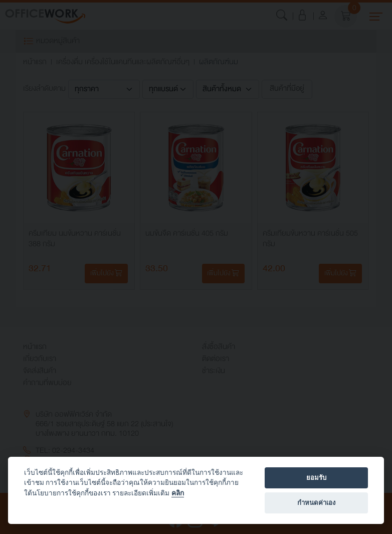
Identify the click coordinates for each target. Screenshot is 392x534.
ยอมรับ (316, 478)
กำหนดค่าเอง (316, 503)
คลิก (178, 493)
